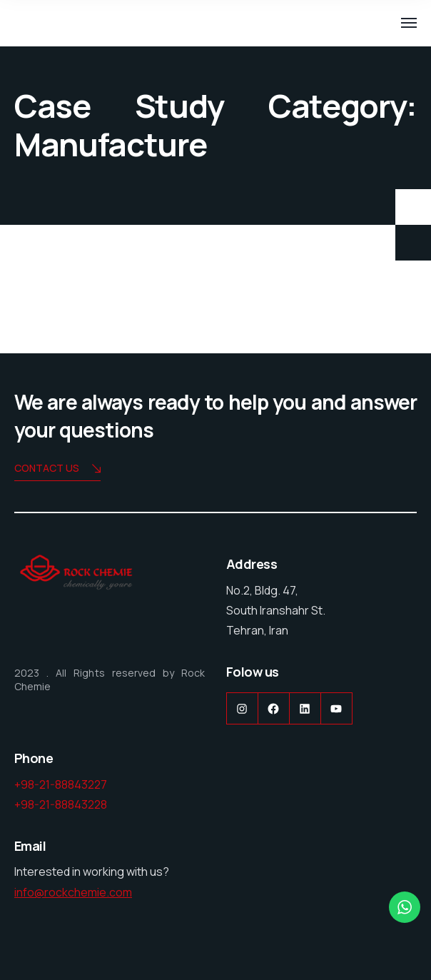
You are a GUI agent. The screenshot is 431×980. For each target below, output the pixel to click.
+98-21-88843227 (61, 784)
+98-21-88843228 (61, 804)
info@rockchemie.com (73, 892)
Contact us (57, 469)
